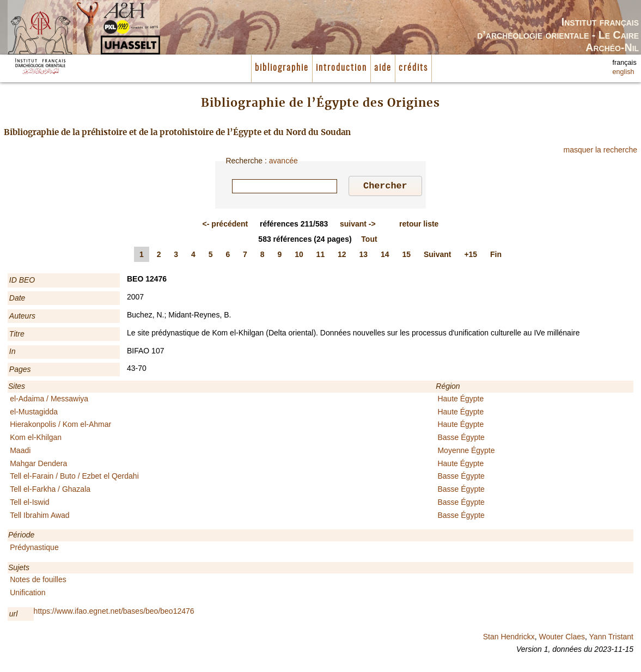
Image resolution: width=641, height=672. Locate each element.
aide (383, 68)
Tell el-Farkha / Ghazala (50, 491)
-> (358, 225)
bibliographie (282, 68)
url (14, 615)
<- (225, 225)
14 (385, 256)
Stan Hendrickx (509, 638)
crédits (413, 68)
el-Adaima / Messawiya (49, 400)
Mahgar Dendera (38, 465)
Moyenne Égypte (466, 452)
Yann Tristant (611, 638)
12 (342, 256)
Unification (28, 594)
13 (364, 256)
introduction (341, 68)
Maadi (20, 452)
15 (406, 256)
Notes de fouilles (38, 581)
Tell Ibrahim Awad (39, 517)
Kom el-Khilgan (36, 439)
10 (299, 256)
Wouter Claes (562, 638)
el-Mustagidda (34, 413)
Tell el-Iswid (29, 504)
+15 (471, 256)
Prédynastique (34, 549)
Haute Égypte (460, 400)
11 (321, 256)
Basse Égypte (461, 439)
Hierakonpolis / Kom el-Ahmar (60, 426)
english (624, 72)
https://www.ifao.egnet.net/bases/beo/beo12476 (114, 613)
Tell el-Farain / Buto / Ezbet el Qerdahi (74, 478)
